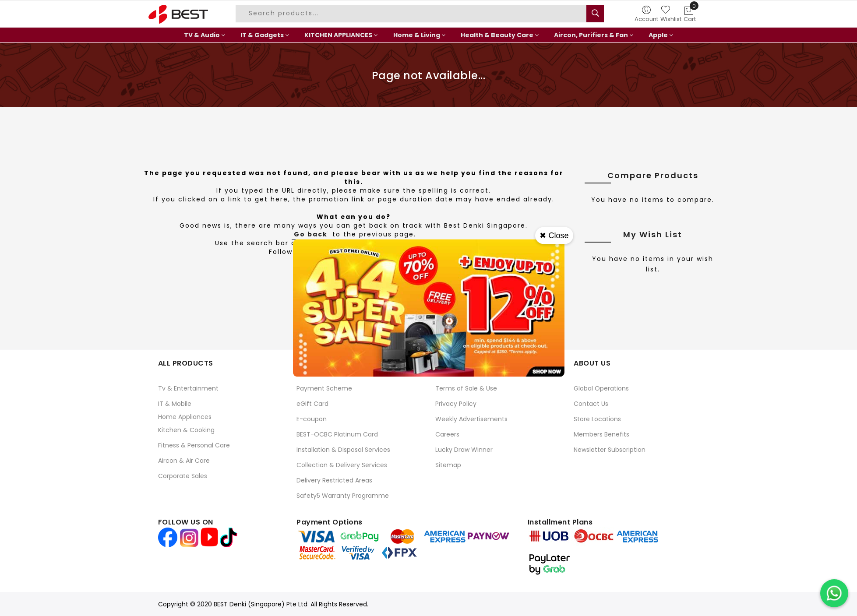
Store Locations (597, 419)
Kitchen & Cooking (186, 430)
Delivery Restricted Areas (334, 480)
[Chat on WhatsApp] (834, 593)
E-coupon (312, 419)
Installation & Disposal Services (343, 450)
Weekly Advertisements (471, 419)
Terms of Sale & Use (466, 388)
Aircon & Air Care (184, 461)
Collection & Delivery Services (342, 465)
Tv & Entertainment (188, 388)
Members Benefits (601, 434)
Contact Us (591, 404)
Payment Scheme (324, 388)
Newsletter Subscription (610, 450)
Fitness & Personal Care (194, 445)
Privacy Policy (456, 404)
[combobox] (412, 14)
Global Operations (601, 388)
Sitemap (448, 465)
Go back (311, 234)
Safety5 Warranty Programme (343, 496)
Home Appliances (185, 417)
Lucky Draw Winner (464, 450)
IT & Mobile (175, 404)
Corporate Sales (183, 476)
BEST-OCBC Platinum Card (337, 434)
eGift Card (312, 404)
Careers (447, 434)
